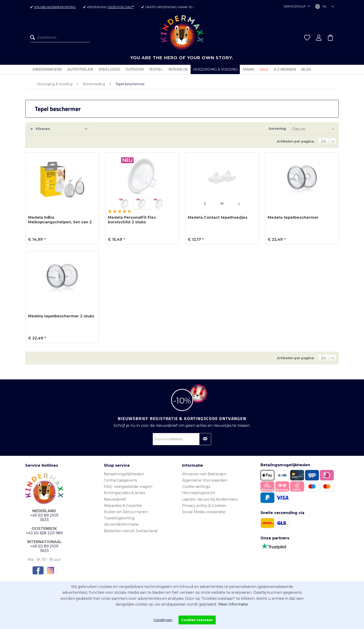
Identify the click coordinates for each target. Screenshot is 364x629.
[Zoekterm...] (60, 38)
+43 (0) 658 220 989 (44, 533)
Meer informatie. (233, 604)
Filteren (40, 129)
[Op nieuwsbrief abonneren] (205, 439)
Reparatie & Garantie (123, 506)
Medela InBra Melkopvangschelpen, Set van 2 (60, 220)
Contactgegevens (120, 480)
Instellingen (163, 620)
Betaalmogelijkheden (124, 474)
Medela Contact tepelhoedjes (218, 217)
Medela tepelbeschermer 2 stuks (61, 316)
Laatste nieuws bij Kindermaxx (210, 499)
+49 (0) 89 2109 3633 (44, 518)
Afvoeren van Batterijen (204, 474)
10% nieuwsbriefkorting (55, 7)
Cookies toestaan (197, 620)
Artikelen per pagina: (296, 141)
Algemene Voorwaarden (205, 480)
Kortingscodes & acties (124, 493)
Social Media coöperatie (204, 512)
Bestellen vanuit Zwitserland (131, 531)
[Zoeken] (34, 38)
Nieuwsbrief (115, 499)
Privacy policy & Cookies (204, 506)
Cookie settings (196, 487)
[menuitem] (60, 38)
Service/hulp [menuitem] (295, 6)
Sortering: (278, 129)
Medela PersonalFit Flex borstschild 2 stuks (132, 220)
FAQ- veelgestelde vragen (128, 487)
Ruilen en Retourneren (126, 512)
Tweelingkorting (119, 518)
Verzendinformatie (121, 524)
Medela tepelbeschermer (293, 217)
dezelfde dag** (121, 7)
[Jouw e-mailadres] (182, 439)
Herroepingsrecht (199, 493)
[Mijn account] (319, 38)
